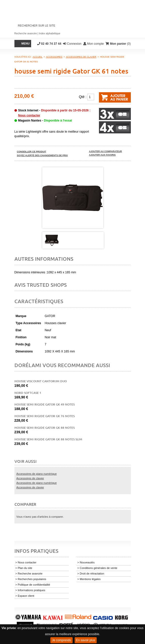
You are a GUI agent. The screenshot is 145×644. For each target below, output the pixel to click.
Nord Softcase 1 (28, 393)
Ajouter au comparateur (106, 151)
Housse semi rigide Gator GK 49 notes (45, 404)
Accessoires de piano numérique (37, 474)
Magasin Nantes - (45, 121)
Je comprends (61, 640)
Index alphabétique (50, 33)
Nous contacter (29, 115)
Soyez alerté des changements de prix (42, 155)
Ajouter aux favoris (102, 155)
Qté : (82, 97)
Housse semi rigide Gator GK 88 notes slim (48, 439)
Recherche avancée (26, 33)
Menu (26, 43)
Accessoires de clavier (30, 478)
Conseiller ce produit (32, 152)
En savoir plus (86, 640)
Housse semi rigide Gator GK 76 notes (45, 416)
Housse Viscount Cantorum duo (41, 381)
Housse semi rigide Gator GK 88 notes (45, 428)
